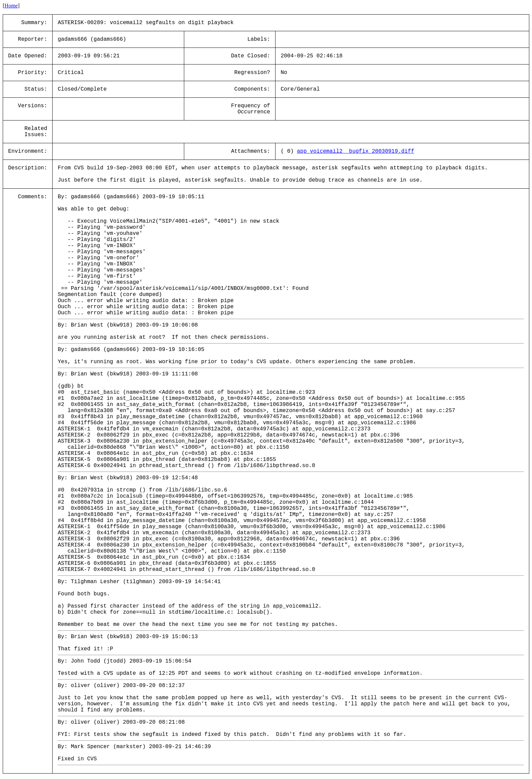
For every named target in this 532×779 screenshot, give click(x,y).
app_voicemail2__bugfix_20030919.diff (356, 151)
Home (11, 6)
